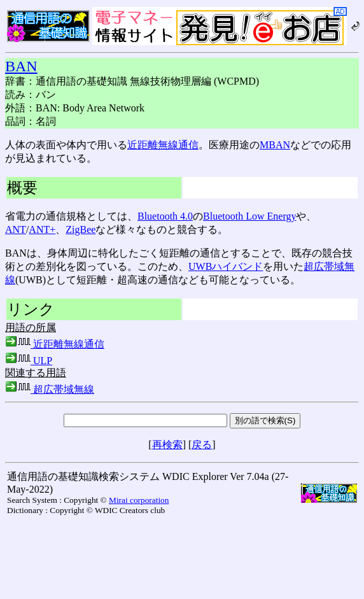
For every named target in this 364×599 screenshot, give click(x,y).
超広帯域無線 (50, 389)
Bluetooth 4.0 (165, 216)
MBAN (275, 145)
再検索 (167, 445)
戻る (202, 445)
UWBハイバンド (226, 266)
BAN (21, 66)
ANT (16, 229)
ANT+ (42, 229)
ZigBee (80, 229)
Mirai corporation (139, 500)
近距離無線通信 (163, 145)
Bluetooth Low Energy (249, 216)
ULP (29, 361)
